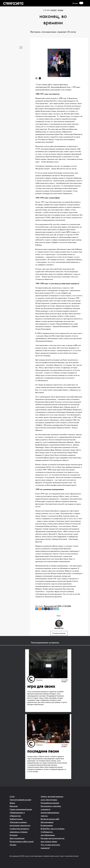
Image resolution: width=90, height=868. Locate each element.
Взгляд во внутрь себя (50, 819)
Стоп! (12, 797)
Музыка (61, 10)
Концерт (54, 10)
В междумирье (47, 826)
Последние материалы (59, 633)
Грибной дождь (16, 819)
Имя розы (14, 806)
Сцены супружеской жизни (21, 810)
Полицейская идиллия (50, 803)
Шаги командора (17, 838)
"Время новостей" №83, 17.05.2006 (57, 606)
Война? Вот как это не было (53, 829)
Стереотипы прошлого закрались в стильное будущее (19, 832)
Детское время (47, 822)
